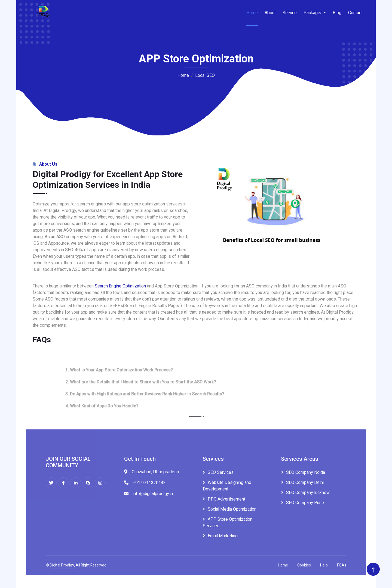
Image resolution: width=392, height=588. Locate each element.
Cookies (304, 565)
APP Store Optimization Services (228, 523)
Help (324, 565)
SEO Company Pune (305, 503)
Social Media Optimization (232, 509)
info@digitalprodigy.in (153, 494)
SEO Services (221, 472)
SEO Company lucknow (308, 493)
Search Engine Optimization (120, 286)
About (270, 13)
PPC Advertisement (226, 499)
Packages (313, 13)
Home (252, 13)
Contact (355, 13)
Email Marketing (223, 536)
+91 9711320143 (149, 483)
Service (290, 13)
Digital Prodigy (62, 565)
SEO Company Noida (306, 472)
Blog (337, 13)
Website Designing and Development (227, 486)
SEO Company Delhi (305, 483)
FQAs (342, 565)
